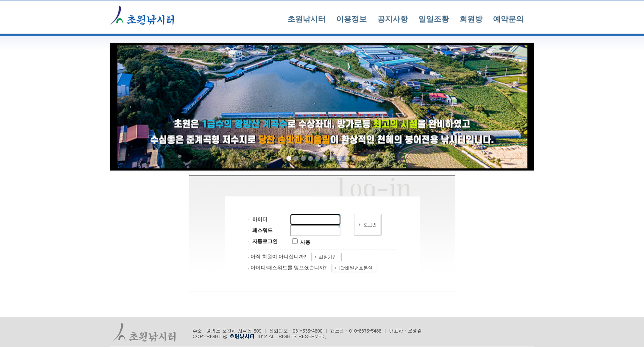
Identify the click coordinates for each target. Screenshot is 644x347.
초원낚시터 (307, 19)
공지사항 (393, 19)
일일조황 (434, 19)
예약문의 (508, 19)
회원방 (471, 19)
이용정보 (351, 19)
